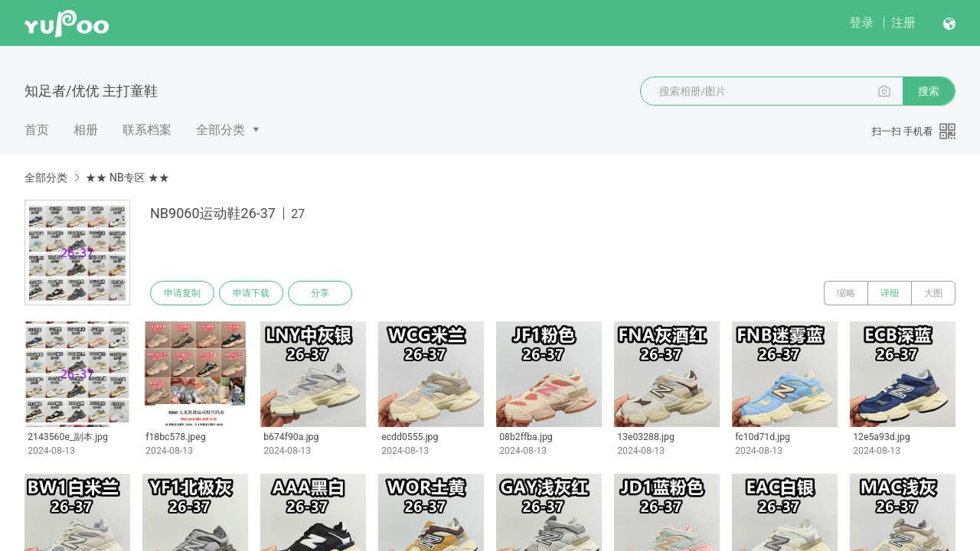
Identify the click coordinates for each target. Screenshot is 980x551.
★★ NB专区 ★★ (127, 178)
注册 (903, 23)
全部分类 (220, 130)
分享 (320, 293)
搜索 (929, 91)
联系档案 (147, 130)
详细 (890, 293)
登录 (861, 23)
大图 (933, 293)
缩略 (846, 293)
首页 (37, 130)
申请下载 (251, 293)
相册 (86, 130)
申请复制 (182, 293)
